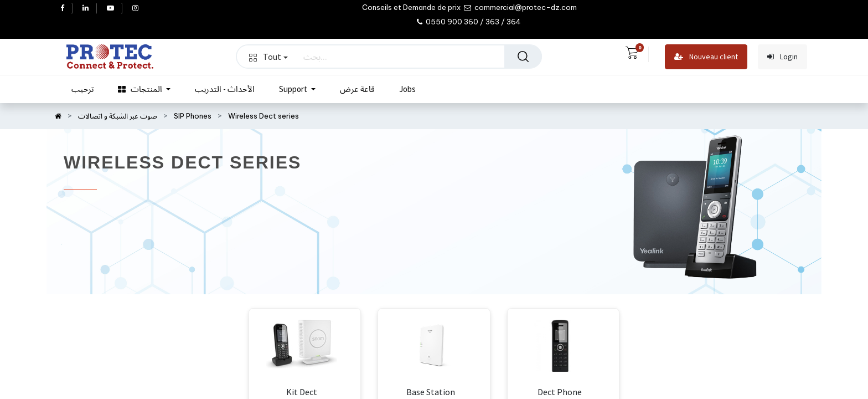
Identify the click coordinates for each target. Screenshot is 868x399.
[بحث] (523, 57)
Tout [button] (268, 57)
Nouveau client (706, 57)
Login (782, 57)
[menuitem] (82, 89)
